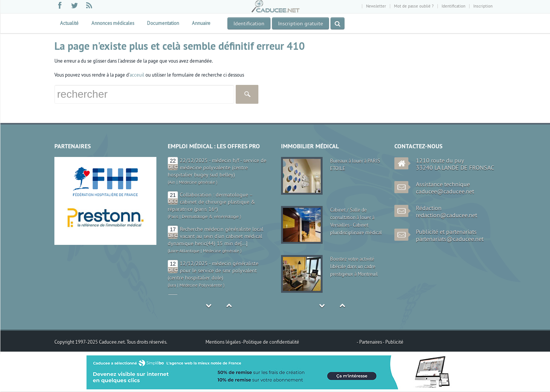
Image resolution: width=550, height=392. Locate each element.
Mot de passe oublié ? (414, 6)
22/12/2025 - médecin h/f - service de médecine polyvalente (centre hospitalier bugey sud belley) (217, 168)
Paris (174, 216)
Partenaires (371, 342)
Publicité (394, 342)
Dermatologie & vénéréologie (210, 216)
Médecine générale (197, 182)
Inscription (483, 6)
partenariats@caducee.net (450, 239)
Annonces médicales (113, 23)
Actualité (69, 23)
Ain (172, 182)
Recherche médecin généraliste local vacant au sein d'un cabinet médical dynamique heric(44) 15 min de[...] (216, 236)
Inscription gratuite (300, 23)
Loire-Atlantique (184, 251)
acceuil (137, 75)
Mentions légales (223, 342)
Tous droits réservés (146, 342)
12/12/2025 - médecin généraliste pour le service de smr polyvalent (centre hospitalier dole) (213, 271)
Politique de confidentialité (271, 342)
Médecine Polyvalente (201, 285)
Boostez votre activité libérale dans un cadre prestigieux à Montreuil (354, 266)
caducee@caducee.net (445, 191)
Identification (453, 6)
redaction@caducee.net (446, 215)
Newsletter (376, 6)
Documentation (163, 23)
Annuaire (201, 23)
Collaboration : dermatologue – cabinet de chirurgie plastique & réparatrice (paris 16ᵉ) (211, 202)
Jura (172, 285)
